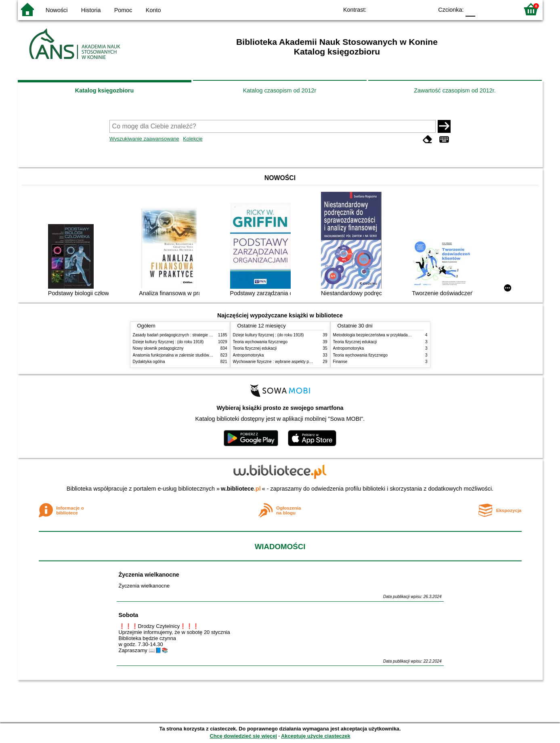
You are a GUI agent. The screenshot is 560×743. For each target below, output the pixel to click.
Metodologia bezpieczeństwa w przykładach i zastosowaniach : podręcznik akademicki (411, 335)
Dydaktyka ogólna (149, 362)
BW (392, 9)
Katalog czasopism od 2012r (280, 90)
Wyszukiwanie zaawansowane (144, 139)
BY (425, 9)
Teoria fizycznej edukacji (255, 348)
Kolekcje (193, 139)
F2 (503, 9)
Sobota (129, 615)
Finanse (340, 362)
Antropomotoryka (249, 355)
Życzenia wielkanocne (149, 575)
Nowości (57, 10)
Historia (91, 10)
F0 (471, 9)
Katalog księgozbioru (105, 90)
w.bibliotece (241, 489)
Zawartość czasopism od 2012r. (455, 90)
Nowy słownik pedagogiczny (158, 348)
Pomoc (123, 10)
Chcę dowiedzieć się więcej (243, 736)
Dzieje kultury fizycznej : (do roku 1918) (168, 342)
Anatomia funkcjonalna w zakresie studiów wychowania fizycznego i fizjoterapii (204, 355)
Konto (153, 10)
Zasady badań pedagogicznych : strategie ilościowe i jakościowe (191, 335)
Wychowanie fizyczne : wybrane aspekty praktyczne (280, 362)
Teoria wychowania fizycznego (260, 342)
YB (408, 9)
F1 (484, 9)
